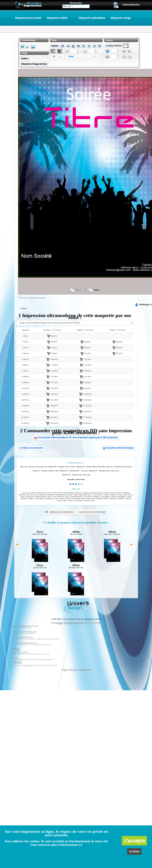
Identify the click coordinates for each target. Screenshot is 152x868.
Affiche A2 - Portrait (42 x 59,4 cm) (76, 475)
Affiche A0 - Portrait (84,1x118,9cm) (91, 467)
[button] (78, 50)
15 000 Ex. (26, 382)
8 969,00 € (52, 411)
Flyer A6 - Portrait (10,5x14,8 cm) (33, 467)
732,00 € (86, 353)
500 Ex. (26, 348)
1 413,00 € (86, 359)
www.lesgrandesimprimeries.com (26, 626)
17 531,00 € (86, 417)
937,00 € (117, 353)
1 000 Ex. (26, 353)
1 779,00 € (52, 365)
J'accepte (134, 841)
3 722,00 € (52, 382)
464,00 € (86, 342)
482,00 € (52, 336)
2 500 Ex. (26, 359)
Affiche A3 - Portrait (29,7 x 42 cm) (74, 471)
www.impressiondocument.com (25, 643)
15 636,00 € (86, 411)
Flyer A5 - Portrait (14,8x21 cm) (45, 471)
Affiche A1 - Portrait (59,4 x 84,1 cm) (104, 471)
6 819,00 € (52, 400)
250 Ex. (26, 342)
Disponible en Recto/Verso (76, 479)
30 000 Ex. (26, 400)
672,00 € (52, 353)
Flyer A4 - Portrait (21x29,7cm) (119, 467)
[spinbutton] (73, 52)
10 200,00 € (86, 394)
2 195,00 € (86, 365)
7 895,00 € (52, 406)
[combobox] (57, 57)
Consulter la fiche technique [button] (118, 448)
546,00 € (86, 348)
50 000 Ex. (26, 423)
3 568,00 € (86, 371)
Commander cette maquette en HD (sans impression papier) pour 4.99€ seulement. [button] (76, 438)
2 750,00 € (52, 377)
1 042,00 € (52, 359)
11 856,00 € (86, 400)
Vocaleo (16, 658)
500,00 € (52, 342)
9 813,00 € (52, 417)
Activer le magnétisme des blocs (32, 297)
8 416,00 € (86, 388)
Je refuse (134, 851)
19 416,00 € (86, 423)
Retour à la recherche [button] (31, 448)
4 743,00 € (52, 388)
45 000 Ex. (26, 417)
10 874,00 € (52, 423)
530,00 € (117, 342)
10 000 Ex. (26, 377)
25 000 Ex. (26, 394)
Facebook (29, 665)
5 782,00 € (52, 394)
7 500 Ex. (26, 371)
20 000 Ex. (26, 388)
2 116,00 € (52, 371)
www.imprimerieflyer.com (23, 637)
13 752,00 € (86, 406)
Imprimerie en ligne (20, 652)
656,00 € (117, 348)
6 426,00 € (86, 382)
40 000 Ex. (26, 411)
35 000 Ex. (26, 406)
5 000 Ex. (26, 365)
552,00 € (52, 348)
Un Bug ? (24, 309)
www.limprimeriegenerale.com (25, 631)
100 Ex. (26, 336)
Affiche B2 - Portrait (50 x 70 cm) (61, 467)
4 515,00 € (86, 377)
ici (80, 845)
